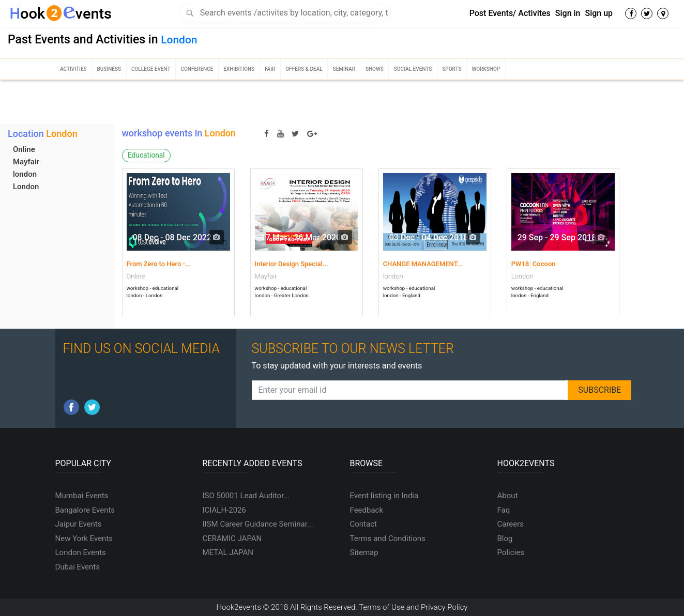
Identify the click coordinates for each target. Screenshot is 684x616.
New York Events (84, 538)
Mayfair (26, 162)
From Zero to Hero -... (159, 264)
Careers (511, 524)
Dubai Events (78, 567)
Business (109, 69)
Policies (511, 552)
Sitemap (364, 552)
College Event (151, 69)
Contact (363, 524)
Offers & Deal (304, 69)
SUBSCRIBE (599, 390)
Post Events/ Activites (510, 13)
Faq (504, 510)
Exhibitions (239, 69)
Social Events (413, 69)
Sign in (568, 13)
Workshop (486, 69)
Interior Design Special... (292, 264)
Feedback (367, 510)
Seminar (344, 69)
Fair (270, 69)
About (508, 496)
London (179, 40)
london (25, 174)
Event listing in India (384, 496)
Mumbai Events (82, 496)
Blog (505, 538)
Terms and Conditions (388, 538)
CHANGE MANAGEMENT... (423, 264)
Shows (375, 69)
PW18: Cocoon (534, 264)
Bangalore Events (85, 510)
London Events (81, 552)
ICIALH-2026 (225, 510)
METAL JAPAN (228, 552)
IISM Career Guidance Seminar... (258, 524)
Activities (73, 69)
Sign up (599, 13)
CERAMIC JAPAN (232, 538)
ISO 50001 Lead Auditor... (246, 496)
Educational (146, 155)
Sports (452, 69)
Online (24, 149)
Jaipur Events (79, 524)
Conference (197, 69)
